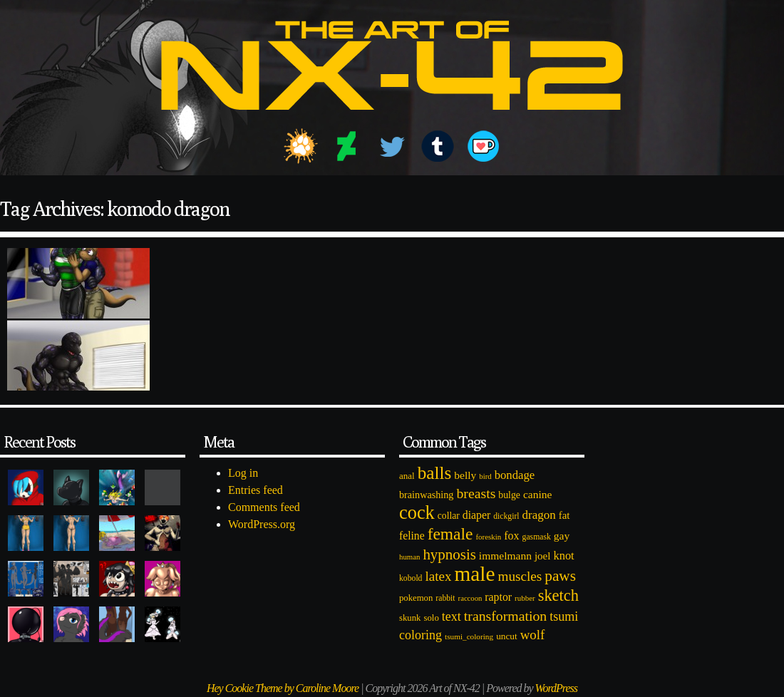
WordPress (556, 688)
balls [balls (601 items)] (435, 473)
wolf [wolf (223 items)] (533, 635)
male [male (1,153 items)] (474, 574)
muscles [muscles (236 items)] (520, 576)
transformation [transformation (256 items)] (505, 616)
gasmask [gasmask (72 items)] (537, 537)
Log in (243, 473)
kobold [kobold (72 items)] (411, 578)
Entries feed (256, 490)
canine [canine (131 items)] (537, 494)
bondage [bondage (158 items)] (515, 475)
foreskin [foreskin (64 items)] (488, 537)
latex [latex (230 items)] (438, 576)
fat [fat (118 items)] (564, 515)
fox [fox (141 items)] (511, 536)
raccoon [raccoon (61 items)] (470, 598)
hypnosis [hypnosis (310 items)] (449, 554)
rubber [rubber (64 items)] (525, 598)
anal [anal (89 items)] (407, 476)
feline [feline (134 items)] (412, 536)
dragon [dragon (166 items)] (539, 515)
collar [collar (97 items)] (449, 516)
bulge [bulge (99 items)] (509, 495)
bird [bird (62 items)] (485, 476)
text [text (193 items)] (452, 616)
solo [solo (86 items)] (431, 618)
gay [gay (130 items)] (562, 536)
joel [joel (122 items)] (543, 556)
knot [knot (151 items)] (564, 556)
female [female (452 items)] (450, 534)
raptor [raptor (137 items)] (498, 597)
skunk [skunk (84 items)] (410, 618)
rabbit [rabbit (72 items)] (445, 598)
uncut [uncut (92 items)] (507, 636)
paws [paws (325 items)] (560, 576)
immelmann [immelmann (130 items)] (505, 556)
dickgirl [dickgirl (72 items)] (506, 516)
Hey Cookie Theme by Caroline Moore (283, 688)
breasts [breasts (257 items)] (476, 493)
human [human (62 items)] (409, 557)
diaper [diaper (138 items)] (476, 515)
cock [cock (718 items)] (417, 512)
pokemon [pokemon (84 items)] (416, 598)
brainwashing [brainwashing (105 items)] (426, 495)
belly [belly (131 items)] (465, 475)
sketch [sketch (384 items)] (558, 595)
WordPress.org (262, 524)
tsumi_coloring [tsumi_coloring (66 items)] (469, 636)
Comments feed (264, 507)
